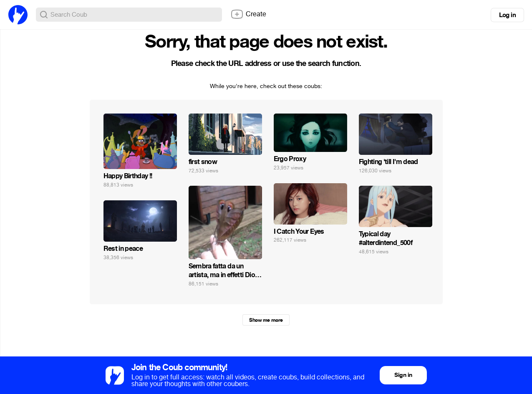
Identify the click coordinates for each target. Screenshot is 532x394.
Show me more (266, 320)
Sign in (403, 375)
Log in (507, 15)
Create (248, 14)
